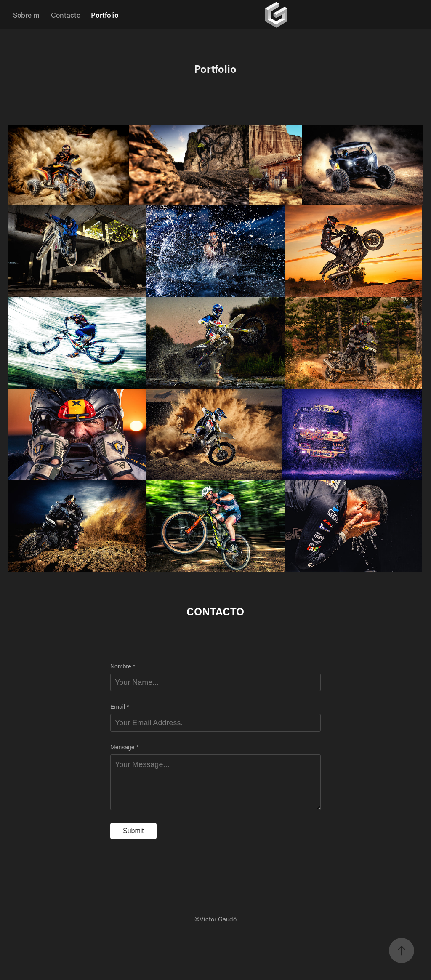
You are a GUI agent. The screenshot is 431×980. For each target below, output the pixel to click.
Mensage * (124, 747)
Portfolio (105, 15)
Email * (120, 707)
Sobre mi (27, 15)
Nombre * (123, 666)
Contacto (66, 15)
